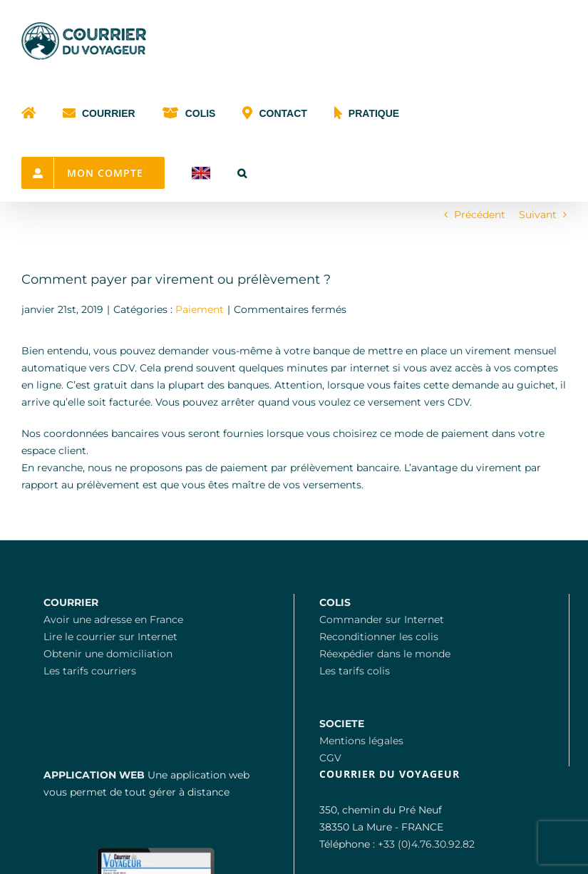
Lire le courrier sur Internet (110, 637)
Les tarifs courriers (90, 671)
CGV (330, 758)
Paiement (200, 309)
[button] (242, 172)
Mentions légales (361, 741)
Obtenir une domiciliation (108, 654)
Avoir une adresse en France (113, 619)
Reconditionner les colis (379, 637)
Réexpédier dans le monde (385, 654)
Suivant (538, 215)
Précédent (480, 215)
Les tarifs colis (355, 671)
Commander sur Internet (382, 619)
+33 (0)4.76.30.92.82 (426, 844)
